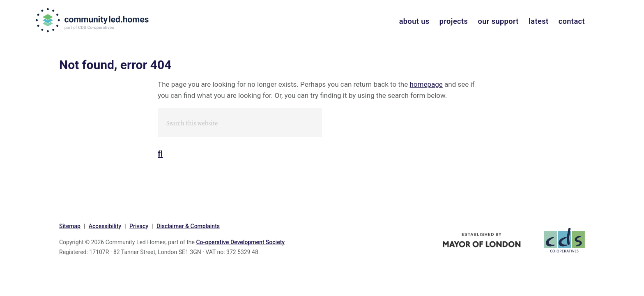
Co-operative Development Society (240, 242)
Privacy (139, 226)
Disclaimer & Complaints (188, 226)
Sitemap (70, 226)
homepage (426, 84)
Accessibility (105, 226)
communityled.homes (93, 20)
